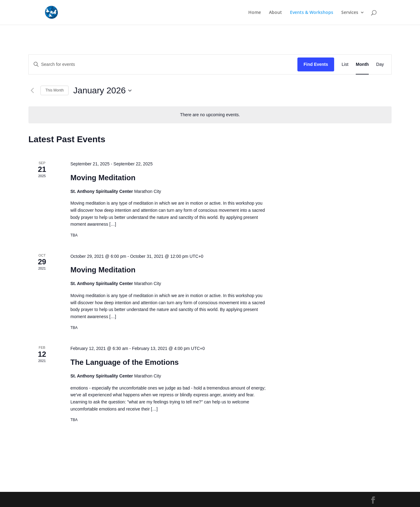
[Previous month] (32, 91)
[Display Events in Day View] (380, 64)
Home (255, 13)
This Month (55, 90)
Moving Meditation (103, 178)
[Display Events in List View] (345, 64)
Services (350, 13)
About (275, 13)
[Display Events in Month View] (362, 64)
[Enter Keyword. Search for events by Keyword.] (163, 64)
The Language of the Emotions (125, 362)
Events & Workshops (312, 13)
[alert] (210, 115)
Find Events (316, 64)
